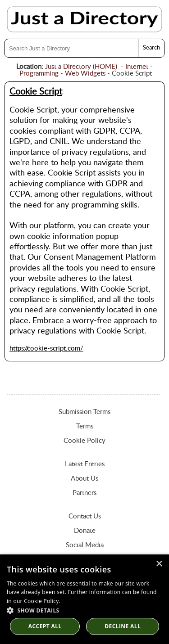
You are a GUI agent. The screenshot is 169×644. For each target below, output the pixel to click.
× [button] (159, 564)
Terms (85, 426)
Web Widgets (85, 74)
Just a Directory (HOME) (81, 67)
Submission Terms (84, 412)
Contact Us (85, 516)
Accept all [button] (45, 626)
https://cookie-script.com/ (46, 349)
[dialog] (84, 599)
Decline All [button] (123, 626)
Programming (39, 74)
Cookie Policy (84, 441)
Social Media (85, 545)
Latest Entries (85, 464)
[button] (84, 610)
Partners (84, 493)
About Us (84, 479)
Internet (137, 67)
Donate (85, 531)
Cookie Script (36, 92)
